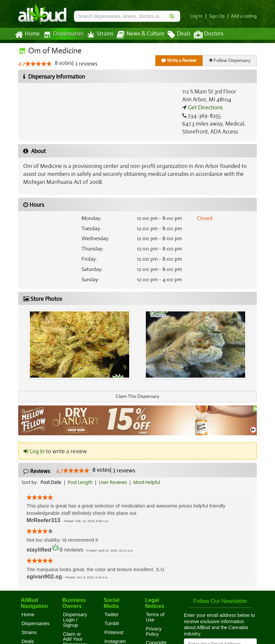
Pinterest (114, 632)
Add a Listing (245, 16)
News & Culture (137, 35)
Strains (98, 35)
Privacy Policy (154, 631)
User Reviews (114, 482)
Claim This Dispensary (137, 396)
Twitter (111, 615)
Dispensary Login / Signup (75, 620)
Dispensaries (62, 35)
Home (27, 35)
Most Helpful (149, 482)
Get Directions (204, 108)
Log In (199, 16)
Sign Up (219, 16)
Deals (174, 35)
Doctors (203, 35)
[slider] (38, 64)
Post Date (51, 482)
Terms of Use (155, 617)
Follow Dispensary (230, 60)
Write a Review (179, 60)
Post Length (81, 482)
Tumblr (112, 623)
